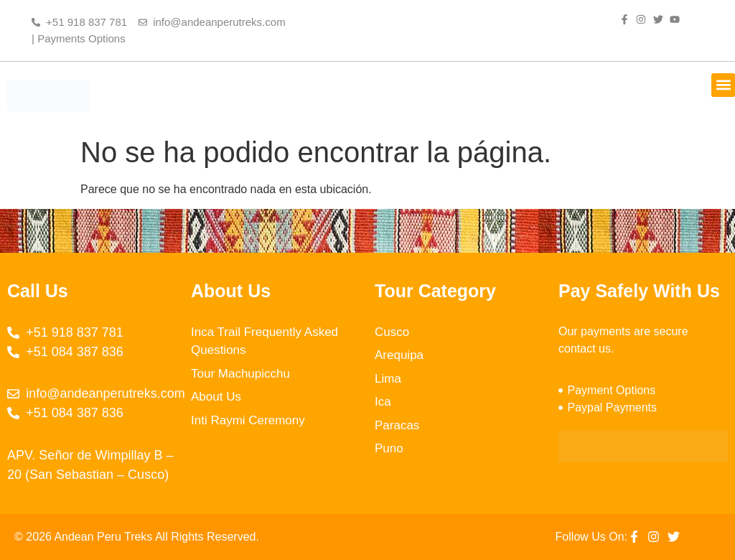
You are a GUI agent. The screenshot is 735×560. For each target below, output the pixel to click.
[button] (723, 85)
